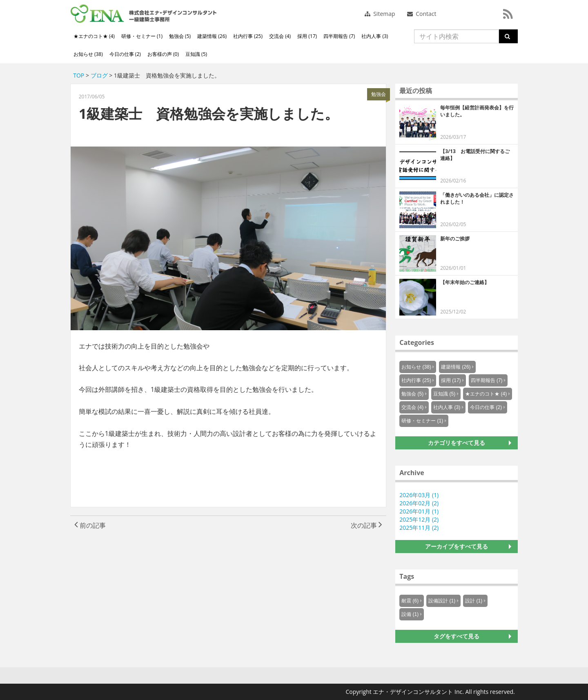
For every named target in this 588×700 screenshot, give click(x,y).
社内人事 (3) (375, 36)
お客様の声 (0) (163, 54)
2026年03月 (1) (419, 495)
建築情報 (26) (212, 36)
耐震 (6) (410, 601)
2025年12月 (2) (419, 519)
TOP (79, 75)
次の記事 (366, 525)
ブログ (99, 75)
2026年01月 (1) (419, 511)
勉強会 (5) (180, 36)
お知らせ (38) (88, 54)
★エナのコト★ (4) (94, 36)
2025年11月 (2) (419, 528)
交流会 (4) (280, 36)
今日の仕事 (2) (125, 54)
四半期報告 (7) (339, 36)
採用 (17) (307, 36)
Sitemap (380, 14)
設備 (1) (410, 614)
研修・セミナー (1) (142, 36)
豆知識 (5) (196, 54)
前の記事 (90, 525)
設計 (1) (474, 601)
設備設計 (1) (442, 601)
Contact (422, 14)
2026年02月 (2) (419, 503)
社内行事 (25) (248, 36)
